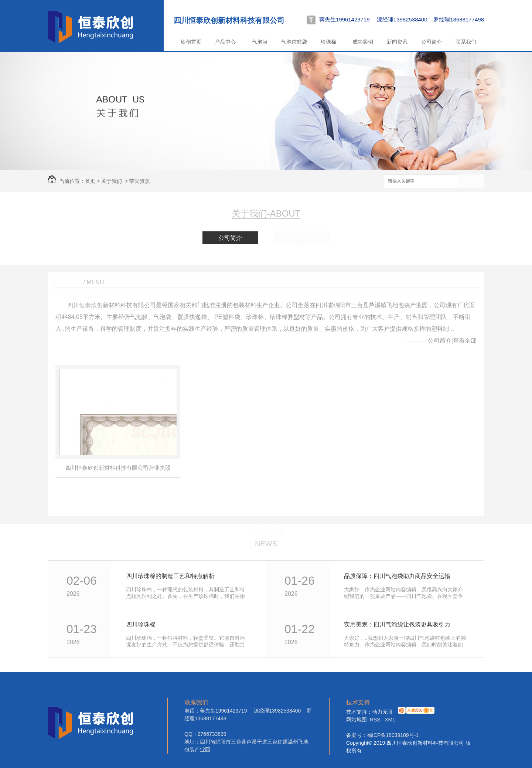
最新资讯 (266, 531)
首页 (90, 181)
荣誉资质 (140, 181)
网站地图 (357, 720)
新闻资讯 (397, 42)
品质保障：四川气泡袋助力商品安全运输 (397, 576)
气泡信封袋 (294, 42)
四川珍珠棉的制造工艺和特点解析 (170, 576)
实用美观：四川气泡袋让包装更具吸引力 (397, 624)
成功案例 (363, 42)
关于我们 (112, 181)
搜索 (471, 182)
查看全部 (465, 341)
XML (390, 720)
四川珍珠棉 (141, 624)
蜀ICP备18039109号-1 (393, 735)
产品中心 (225, 42)
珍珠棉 (328, 42)
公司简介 (432, 42)
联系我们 (466, 42)
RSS (376, 720)
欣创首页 (191, 42)
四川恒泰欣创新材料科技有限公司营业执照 (118, 468)
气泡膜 (260, 42)
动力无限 (382, 712)
